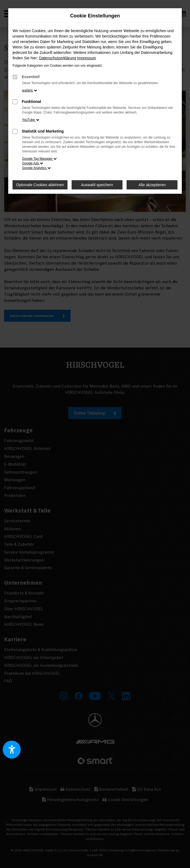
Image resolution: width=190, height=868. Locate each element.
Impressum (86, 58)
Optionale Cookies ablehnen (40, 185)
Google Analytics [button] (36, 168)
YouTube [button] (31, 120)
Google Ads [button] (33, 163)
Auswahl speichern (97, 185)
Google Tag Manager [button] (39, 159)
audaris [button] (30, 90)
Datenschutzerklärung (57, 58)
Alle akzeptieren (152, 185)
